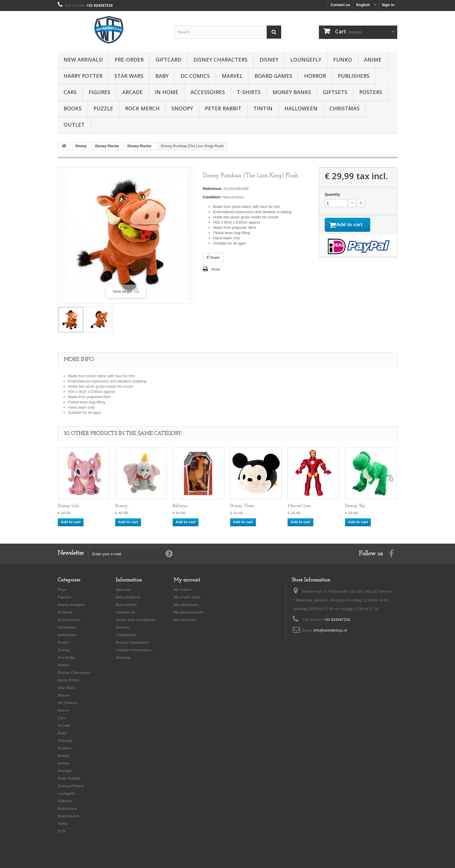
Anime (373, 60)
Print (216, 269)
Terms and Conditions (136, 620)
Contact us (341, 5)
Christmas (344, 108)
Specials (123, 590)
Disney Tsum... (243, 506)
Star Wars (129, 76)
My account (187, 580)
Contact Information (134, 650)
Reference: (213, 189)
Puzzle (103, 108)
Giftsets (335, 92)
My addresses (186, 605)
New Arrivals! (83, 60)
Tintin (263, 108)
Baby (162, 76)
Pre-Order (129, 60)
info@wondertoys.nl (330, 630)
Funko (343, 60)
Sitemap (123, 658)
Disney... (122, 506)
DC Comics (195, 76)
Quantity (332, 194)
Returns (123, 627)
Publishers (354, 76)
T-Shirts (249, 92)
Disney (269, 60)
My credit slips (187, 597)
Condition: (212, 197)
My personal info (189, 612)
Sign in (388, 5)
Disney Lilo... (69, 506)
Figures (99, 92)
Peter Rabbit (223, 108)
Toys (62, 590)
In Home (167, 92)
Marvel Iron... (300, 506)
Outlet (74, 125)
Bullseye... (181, 506)
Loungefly (306, 60)
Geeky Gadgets (72, 605)
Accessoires (208, 92)
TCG (62, 831)
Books (73, 108)
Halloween (301, 108)
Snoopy (182, 108)
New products (128, 597)
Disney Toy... (356, 506)
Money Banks (292, 92)
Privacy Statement (132, 643)
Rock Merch (142, 108)
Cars (70, 92)
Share (213, 257)
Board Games (273, 76)
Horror (315, 76)
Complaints (126, 635)
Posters (371, 92)
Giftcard (168, 60)
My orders (183, 590)
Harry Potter (83, 76)
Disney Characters (220, 60)
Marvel (232, 76)
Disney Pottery (71, 786)
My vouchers (185, 620)
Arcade (132, 92)
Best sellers (126, 605)
